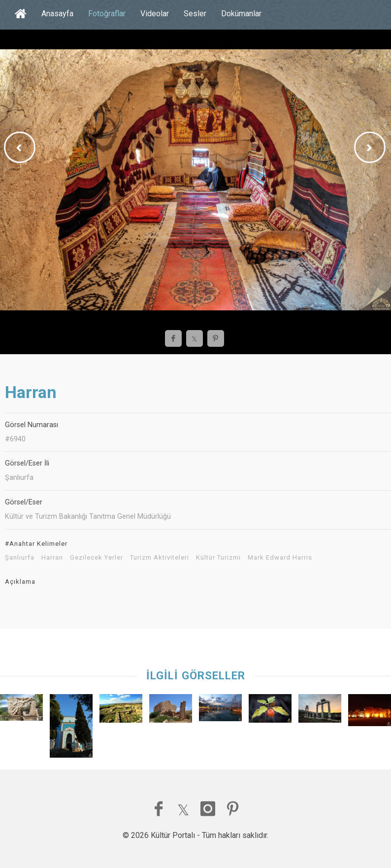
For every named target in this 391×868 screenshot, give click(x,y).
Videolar (155, 14)
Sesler (195, 14)
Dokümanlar (241, 14)
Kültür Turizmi (218, 558)
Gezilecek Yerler (97, 558)
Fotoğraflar (107, 14)
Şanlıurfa (20, 558)
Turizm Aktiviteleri (160, 558)
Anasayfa (57, 14)
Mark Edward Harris (280, 558)
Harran (52, 558)
